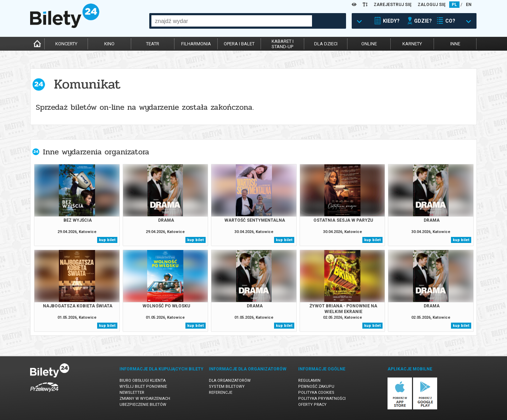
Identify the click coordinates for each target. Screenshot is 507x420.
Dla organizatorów (230, 381)
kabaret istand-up (283, 44)
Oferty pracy (312, 405)
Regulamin (309, 381)
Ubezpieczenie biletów (143, 405)
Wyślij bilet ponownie (143, 387)
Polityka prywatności (322, 399)
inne (455, 44)
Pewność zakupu (316, 387)
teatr (153, 44)
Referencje (221, 393)
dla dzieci (326, 44)
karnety (412, 44)
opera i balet (239, 44)
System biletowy (227, 387)
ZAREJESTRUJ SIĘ (393, 5)
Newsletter (132, 393)
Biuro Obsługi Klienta (143, 381)
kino (109, 44)
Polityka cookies (316, 393)
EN (469, 5)
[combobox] (232, 21)
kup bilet (107, 240)
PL (454, 5)
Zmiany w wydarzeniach (145, 399)
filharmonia (196, 44)
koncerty (66, 44)
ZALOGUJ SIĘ (432, 5)
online (369, 44)
